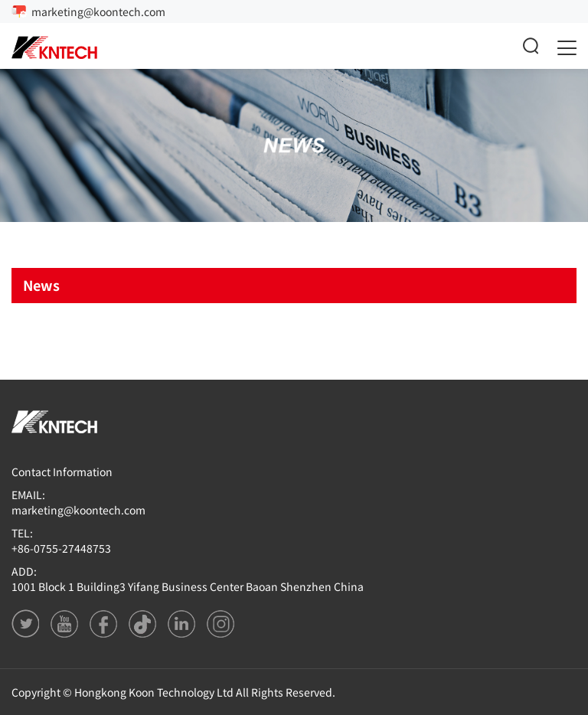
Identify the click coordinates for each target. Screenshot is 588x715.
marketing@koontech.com (98, 11)
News (41, 285)
